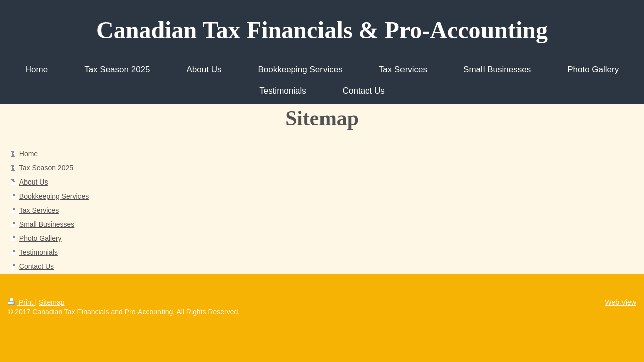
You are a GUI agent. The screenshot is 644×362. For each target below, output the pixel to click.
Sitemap (52, 302)
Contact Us (36, 266)
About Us (34, 182)
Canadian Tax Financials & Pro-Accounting (322, 30)
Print (21, 302)
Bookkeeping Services (54, 196)
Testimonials (38, 252)
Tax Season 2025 (46, 168)
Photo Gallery (41, 238)
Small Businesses (47, 224)
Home (28, 154)
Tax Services (39, 210)
